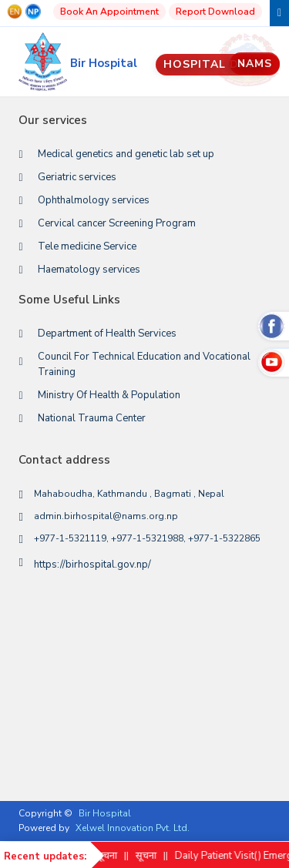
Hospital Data (218, 64)
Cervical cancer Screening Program (117, 223)
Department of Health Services (107, 333)
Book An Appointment (109, 12)
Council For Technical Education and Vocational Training (144, 364)
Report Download (215, 12)
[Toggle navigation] (279, 13)
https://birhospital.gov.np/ (92, 565)
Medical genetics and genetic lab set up (126, 154)
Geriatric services (77, 177)
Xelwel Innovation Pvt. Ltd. (133, 828)
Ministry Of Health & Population (109, 395)
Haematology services (89, 270)
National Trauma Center (92, 418)
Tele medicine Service (87, 246)
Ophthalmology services (94, 200)
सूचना (115, 856)
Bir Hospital (105, 813)
